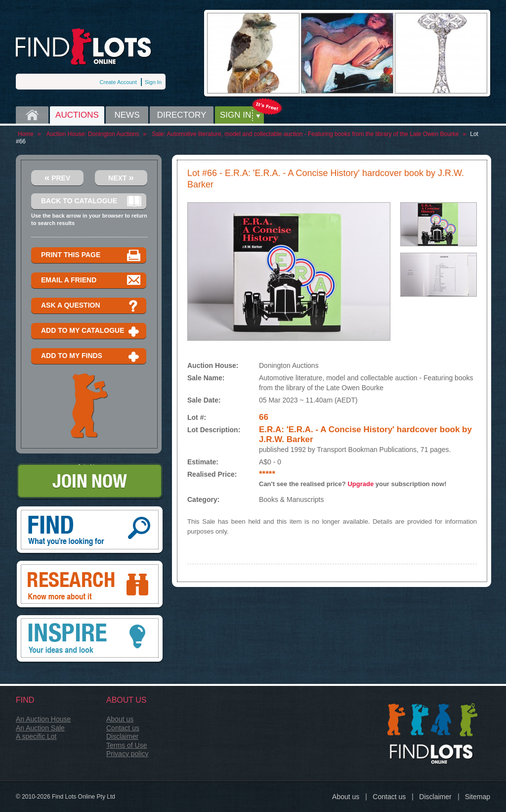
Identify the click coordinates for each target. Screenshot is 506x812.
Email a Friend (91, 281)
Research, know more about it (90, 585)
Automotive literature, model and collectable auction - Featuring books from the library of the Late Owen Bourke (313, 134)
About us (120, 719)
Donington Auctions (113, 134)
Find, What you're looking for (90, 531)
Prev (58, 177)
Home (32, 115)
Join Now (90, 482)
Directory (182, 115)
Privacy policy (127, 754)
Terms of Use (126, 745)
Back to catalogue (91, 202)
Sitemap (478, 797)
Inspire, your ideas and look (90, 639)
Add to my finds (91, 356)
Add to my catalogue (91, 331)
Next (121, 177)
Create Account (118, 82)
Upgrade (360, 484)
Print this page (91, 255)
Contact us (123, 728)
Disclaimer (122, 736)
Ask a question (91, 306)
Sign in (235, 115)
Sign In (153, 82)
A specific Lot (36, 736)
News (127, 115)
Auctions (77, 115)
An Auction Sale (40, 728)
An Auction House (43, 719)
